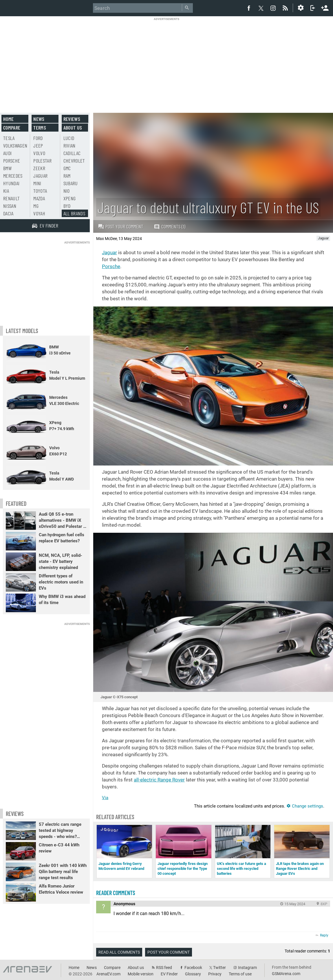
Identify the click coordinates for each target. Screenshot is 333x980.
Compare (12, 128)
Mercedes (13, 176)
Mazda (39, 198)
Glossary (193, 974)
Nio (67, 191)
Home (8, 119)
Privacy (215, 974)
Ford (38, 138)
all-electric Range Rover (159, 780)
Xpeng (70, 198)
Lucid (69, 138)
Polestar (42, 161)
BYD (67, 206)
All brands (74, 213)
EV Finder (169, 974)
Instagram (247, 968)
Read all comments (119, 952)
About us (73, 128)
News (39, 119)
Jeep (38, 146)
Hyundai (11, 183)
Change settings (305, 806)
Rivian (69, 146)
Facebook (193, 968)
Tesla (9, 138)
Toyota (40, 191)
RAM (67, 176)
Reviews (72, 119)
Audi (7, 153)
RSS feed (164, 968)
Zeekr (39, 168)
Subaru (71, 183)
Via (105, 798)
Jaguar (109, 252)
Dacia (8, 213)
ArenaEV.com (108, 974)
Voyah (39, 213)
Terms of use (240, 974)
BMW (7, 168)
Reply (324, 935)
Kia (6, 191)
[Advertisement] (167, 61)
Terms (40, 128)
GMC (67, 168)
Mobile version (141, 974)
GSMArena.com (286, 974)
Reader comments (116, 893)
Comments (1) (170, 227)
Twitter (219, 968)
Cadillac (72, 153)
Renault (11, 198)
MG (36, 206)
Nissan (10, 206)
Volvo (39, 153)
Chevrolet (74, 161)
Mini (37, 183)
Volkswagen (15, 146)
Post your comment (121, 226)
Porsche (111, 266)
